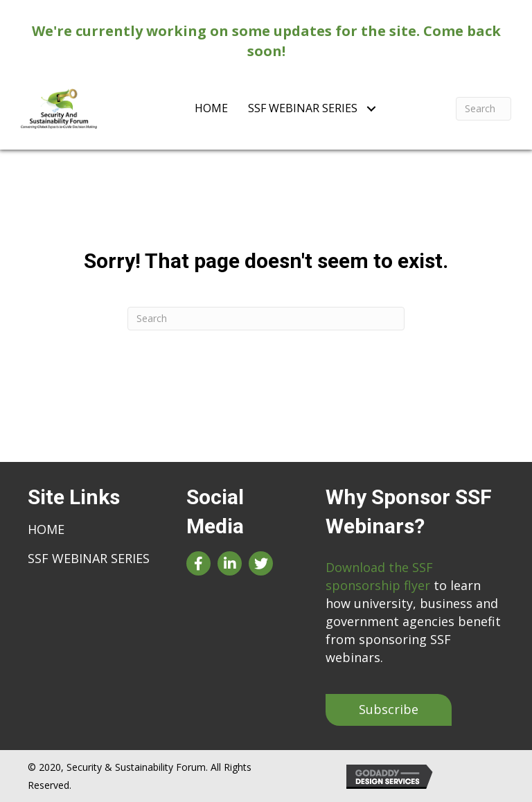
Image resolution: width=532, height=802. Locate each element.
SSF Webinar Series (89, 558)
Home (46, 529)
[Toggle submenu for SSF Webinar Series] (371, 108)
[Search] (484, 109)
